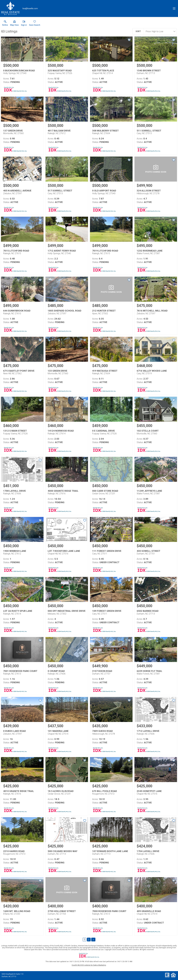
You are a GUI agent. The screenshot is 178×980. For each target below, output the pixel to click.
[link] (5, 24)
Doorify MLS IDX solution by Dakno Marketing (89, 965)
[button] (14, 24)
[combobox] (159, 31)
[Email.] (30, 8)
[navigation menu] (174, 8)
